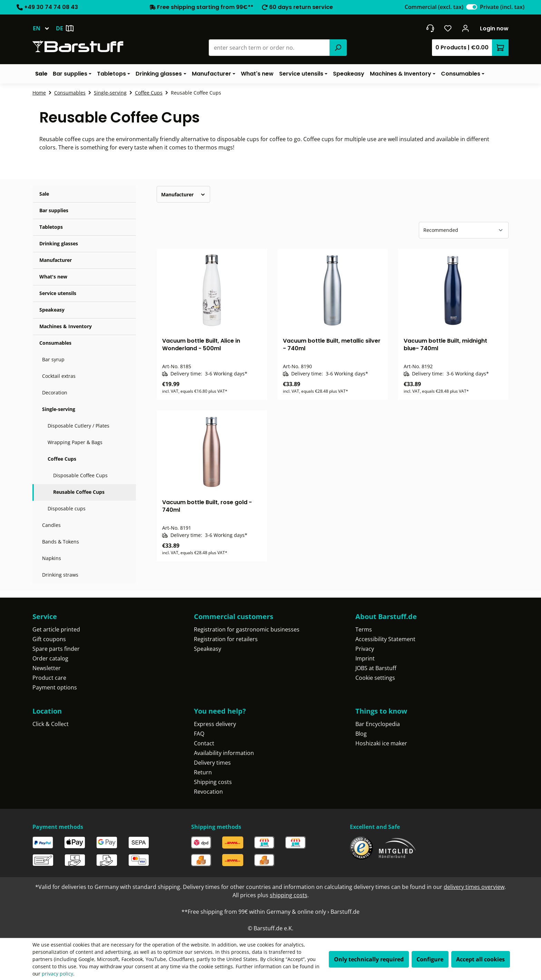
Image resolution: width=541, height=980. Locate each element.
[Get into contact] (430, 28)
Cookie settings (375, 678)
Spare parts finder (56, 649)
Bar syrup (53, 359)
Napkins (52, 558)
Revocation (208, 792)
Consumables (55, 343)
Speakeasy (52, 310)
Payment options (55, 687)
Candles (51, 525)
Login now (494, 28)
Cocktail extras (59, 376)
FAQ (199, 734)
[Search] (338, 48)
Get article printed (56, 629)
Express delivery (215, 724)
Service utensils (58, 293)
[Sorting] (464, 230)
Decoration (55, 393)
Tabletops (51, 227)
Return (203, 772)
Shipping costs (213, 782)
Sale (44, 194)
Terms (364, 629)
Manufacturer (56, 260)
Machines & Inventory (66, 326)
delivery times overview (474, 887)
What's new (53, 277)
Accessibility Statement (385, 639)
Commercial (434, 7)
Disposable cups (67, 508)
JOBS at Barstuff (376, 668)
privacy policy (57, 974)
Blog (361, 734)
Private (502, 7)
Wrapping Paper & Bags (75, 442)
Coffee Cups (62, 459)
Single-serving (59, 409)
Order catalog (50, 658)
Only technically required (369, 959)
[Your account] (466, 28)
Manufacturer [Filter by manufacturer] (183, 194)
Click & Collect (51, 724)
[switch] (472, 7)
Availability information (224, 753)
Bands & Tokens (61, 542)
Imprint (365, 658)
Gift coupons (49, 639)
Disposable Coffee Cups (80, 475)
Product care (49, 678)
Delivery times (212, 763)
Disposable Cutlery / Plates (78, 426)
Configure (430, 959)
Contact (204, 743)
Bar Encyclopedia (378, 724)
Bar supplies (54, 210)
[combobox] (269, 48)
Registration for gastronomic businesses (247, 629)
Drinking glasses (59, 243)
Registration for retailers (226, 639)
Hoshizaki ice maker (381, 743)
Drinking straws (60, 575)
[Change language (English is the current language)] (44, 28)
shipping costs (289, 895)
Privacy (365, 649)
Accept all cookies (480, 959)
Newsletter (47, 668)
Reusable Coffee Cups (79, 492)
